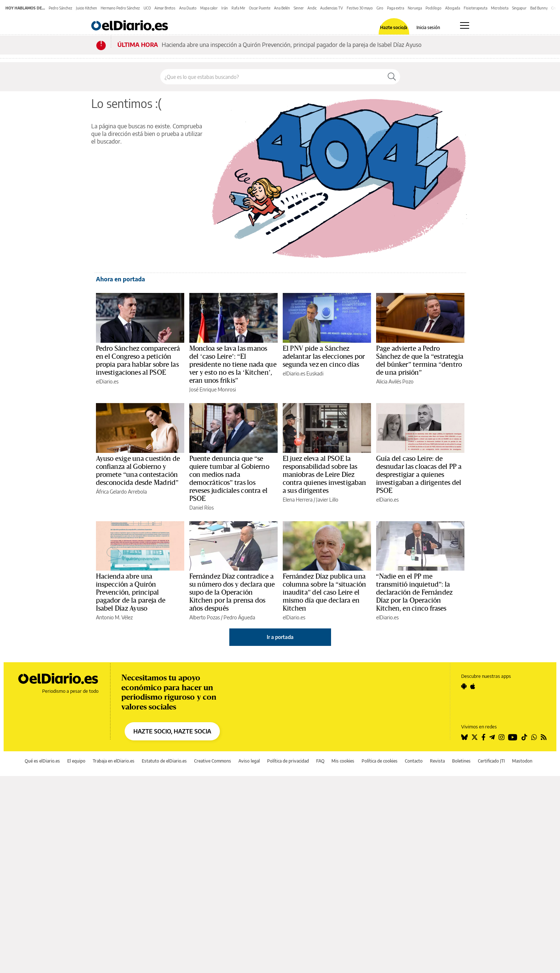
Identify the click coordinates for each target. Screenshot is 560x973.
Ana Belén (282, 8)
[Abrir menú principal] (465, 25)
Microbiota (500, 8)
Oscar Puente (260, 8)
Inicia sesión (428, 28)
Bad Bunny (539, 8)
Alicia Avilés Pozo (395, 381)
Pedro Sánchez (61, 8)
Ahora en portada (120, 279)
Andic (312, 8)
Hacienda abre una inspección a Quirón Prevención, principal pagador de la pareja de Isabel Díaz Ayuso (292, 45)
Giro (380, 8)
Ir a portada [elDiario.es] (280, 637)
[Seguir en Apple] (473, 686)
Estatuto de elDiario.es (164, 761)
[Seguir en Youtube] (513, 737)
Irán (225, 8)
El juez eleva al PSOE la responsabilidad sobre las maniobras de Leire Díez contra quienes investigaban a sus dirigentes (325, 475)
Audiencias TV (332, 8)
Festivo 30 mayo (360, 8)
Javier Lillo (327, 500)
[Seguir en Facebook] (484, 737)
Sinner (299, 8)
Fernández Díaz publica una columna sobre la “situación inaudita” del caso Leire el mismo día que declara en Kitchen (325, 592)
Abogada (453, 8)
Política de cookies (380, 761)
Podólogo (434, 8)
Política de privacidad (288, 761)
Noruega (415, 8)
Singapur (519, 8)
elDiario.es (107, 381)
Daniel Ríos (202, 508)
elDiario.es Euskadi (303, 373)
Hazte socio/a (394, 28)
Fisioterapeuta (476, 8)
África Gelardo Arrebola (121, 492)
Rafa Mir (238, 8)
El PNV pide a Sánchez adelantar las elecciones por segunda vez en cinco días (324, 357)
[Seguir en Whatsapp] (534, 737)
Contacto (414, 761)
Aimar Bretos (165, 8)
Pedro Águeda (239, 617)
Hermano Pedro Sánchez (120, 8)
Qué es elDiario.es (42, 761)
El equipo (76, 761)
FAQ (320, 761)
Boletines (461, 761)
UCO (147, 8)
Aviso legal (249, 761)
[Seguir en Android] (464, 686)
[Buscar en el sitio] (272, 77)
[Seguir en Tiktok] (524, 737)
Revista (437, 761)
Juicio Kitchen (86, 8)
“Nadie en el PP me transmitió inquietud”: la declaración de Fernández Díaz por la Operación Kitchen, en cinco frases (414, 592)
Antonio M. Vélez (114, 617)
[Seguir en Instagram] (501, 737)
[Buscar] (392, 77)
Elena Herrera (298, 500)
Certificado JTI (491, 761)
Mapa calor (209, 8)
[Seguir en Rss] (544, 737)
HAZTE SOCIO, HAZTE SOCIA (172, 731)
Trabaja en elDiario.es (114, 761)
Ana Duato (188, 8)
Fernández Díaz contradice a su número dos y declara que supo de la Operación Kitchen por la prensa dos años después (232, 592)
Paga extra (396, 8)
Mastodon (522, 761)
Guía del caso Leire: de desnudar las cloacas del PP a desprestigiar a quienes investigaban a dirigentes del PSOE (419, 475)
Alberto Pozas (205, 617)
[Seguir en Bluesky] (464, 737)
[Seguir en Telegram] (492, 737)
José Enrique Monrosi (213, 389)
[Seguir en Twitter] (475, 737)
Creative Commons (213, 761)
